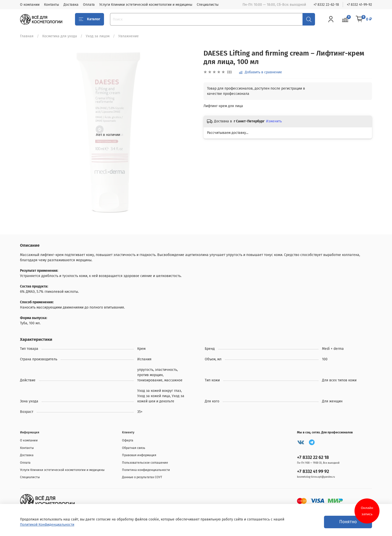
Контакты (51, 5)
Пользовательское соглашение (145, 463)
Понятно (348, 522)
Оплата (89, 5)
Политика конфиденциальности (146, 470)
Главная (27, 36)
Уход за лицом (98, 36)
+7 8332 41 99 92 (313, 471)
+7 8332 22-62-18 (326, 5)
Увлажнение (128, 36)
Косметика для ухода (60, 36)
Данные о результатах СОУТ (142, 477)
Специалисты (208, 5)
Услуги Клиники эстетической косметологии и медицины (146, 5)
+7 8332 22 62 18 (313, 457)
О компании (30, 5)
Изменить (274, 121)
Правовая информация (139, 455)
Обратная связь (134, 448)
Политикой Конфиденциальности (47, 525)
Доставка (71, 5)
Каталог (89, 19)
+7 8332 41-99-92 (359, 5)
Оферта (128, 440)
